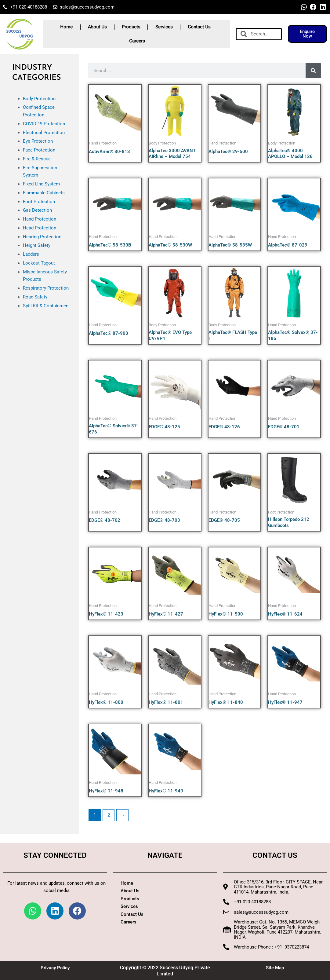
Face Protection (39, 150)
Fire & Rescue (37, 159)
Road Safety (35, 297)
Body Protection (39, 99)
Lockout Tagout (39, 263)
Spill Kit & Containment (46, 306)
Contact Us (199, 27)
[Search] (313, 71)
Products (131, 27)
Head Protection (40, 228)
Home (66, 27)
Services (164, 27)
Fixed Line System (41, 184)
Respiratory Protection (46, 288)
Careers (137, 41)
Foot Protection (39, 202)
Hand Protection (40, 219)
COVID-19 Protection (44, 124)
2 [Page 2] (109, 815)
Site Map (275, 968)
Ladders (31, 254)
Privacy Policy (55, 968)
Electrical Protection (44, 133)
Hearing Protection (42, 237)
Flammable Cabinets (44, 193)
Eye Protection (38, 141)
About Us (97, 27)
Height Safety (37, 245)
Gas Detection (37, 210)
